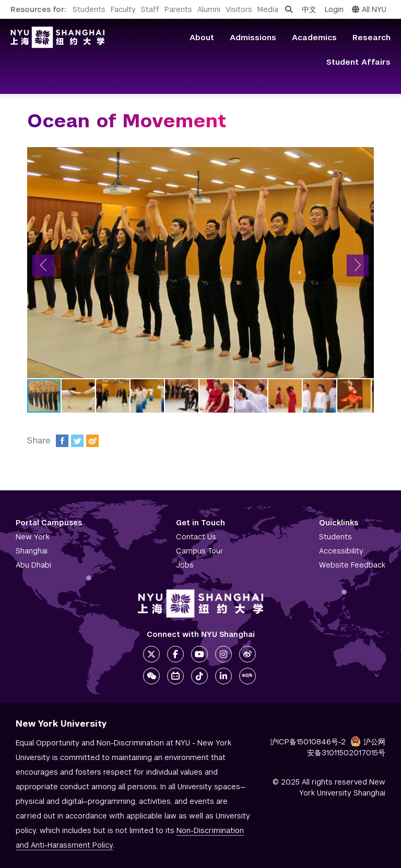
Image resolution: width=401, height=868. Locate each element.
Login (334, 9)
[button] (43, 266)
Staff (150, 9)
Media (268, 9)
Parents (178, 9)
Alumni (209, 9)
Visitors (239, 9)
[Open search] (289, 9)
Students (89, 9)
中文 (309, 9)
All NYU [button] (369, 9)
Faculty (123, 9)
